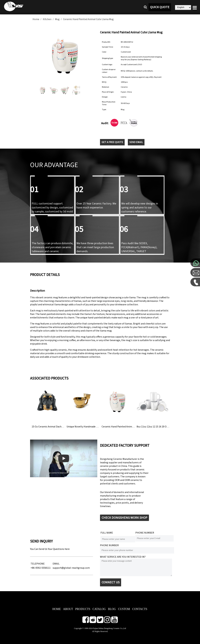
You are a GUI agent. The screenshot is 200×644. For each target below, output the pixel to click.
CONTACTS (140, 609)
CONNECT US (111, 582)
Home (36, 19)
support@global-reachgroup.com (71, 568)
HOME (57, 609)
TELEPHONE (38, 564)
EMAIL (56, 564)
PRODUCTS (83, 609)
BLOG (112, 609)
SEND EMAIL (136, 142)
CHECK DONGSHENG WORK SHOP (124, 518)
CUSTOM (124, 609)
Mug (57, 19)
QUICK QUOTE (160, 7)
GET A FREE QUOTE (112, 142)
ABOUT (68, 609)
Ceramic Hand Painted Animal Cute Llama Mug (88, 19)
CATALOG (99, 609)
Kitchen (47, 19)
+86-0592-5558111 (41, 568)
